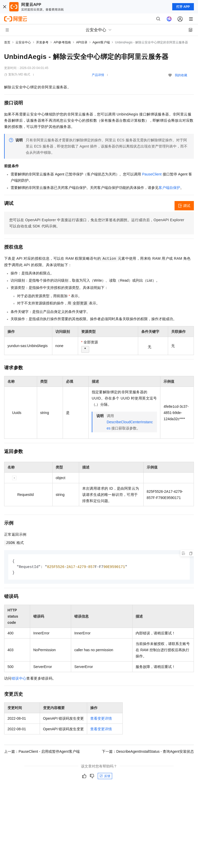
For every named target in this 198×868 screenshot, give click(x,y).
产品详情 (98, 75)
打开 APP (183, 7)
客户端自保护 (169, 188)
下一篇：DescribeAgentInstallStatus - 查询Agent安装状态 (148, 752)
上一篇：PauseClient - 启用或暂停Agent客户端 (42, 752)
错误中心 (19, 679)
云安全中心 (23, 42)
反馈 (105, 777)
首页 (7, 42)
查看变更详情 (101, 719)
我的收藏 (181, 75)
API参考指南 (62, 42)
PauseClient (152, 174)
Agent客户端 (101, 42)
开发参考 (42, 42)
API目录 (82, 42)
